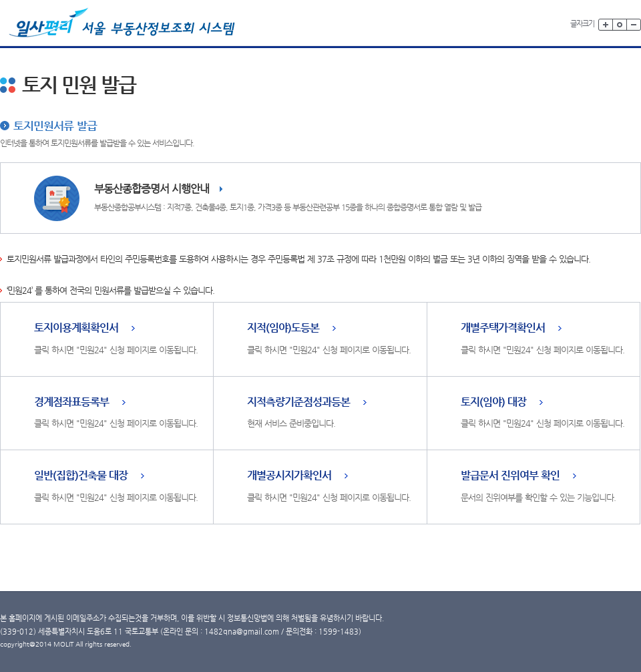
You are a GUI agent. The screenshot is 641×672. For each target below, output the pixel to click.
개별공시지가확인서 (289, 476)
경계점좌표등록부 (71, 402)
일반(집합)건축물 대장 (81, 476)
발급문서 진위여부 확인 (510, 476)
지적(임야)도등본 (283, 328)
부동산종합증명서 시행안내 (152, 189)
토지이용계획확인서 (76, 328)
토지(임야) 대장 (493, 402)
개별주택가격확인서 (503, 328)
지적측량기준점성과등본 (298, 402)
